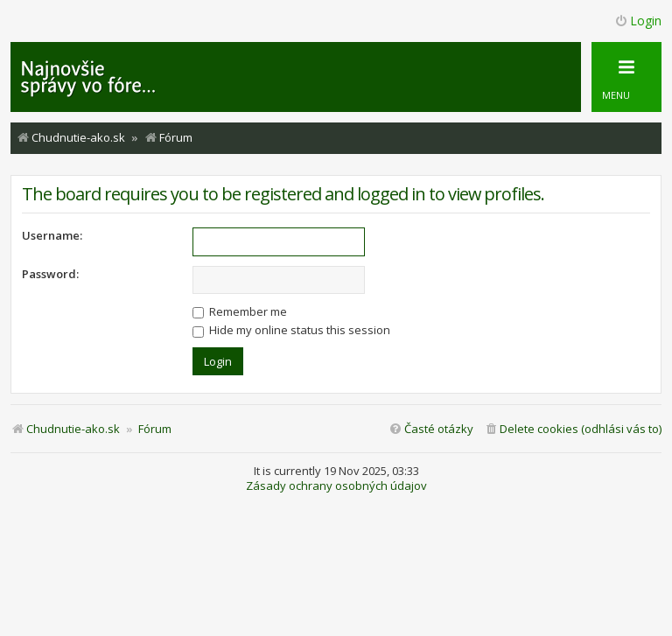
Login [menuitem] (638, 21)
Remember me (240, 311)
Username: (52, 235)
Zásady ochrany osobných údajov (336, 486)
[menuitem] (573, 429)
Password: (50, 274)
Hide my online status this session (291, 330)
